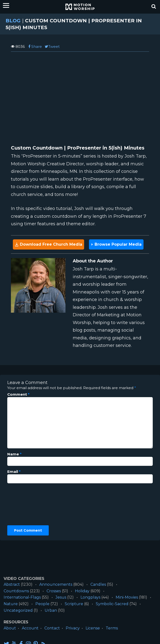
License (93, 628)
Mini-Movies (127, 597)
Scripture (74, 604)
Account (30, 628)
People (42, 604)
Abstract (12, 584)
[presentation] (27, 504)
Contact (52, 628)
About (10, 628)
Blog (13, 21)
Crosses (54, 591)
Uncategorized (18, 610)
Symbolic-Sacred (112, 604)
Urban (51, 610)
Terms (112, 628)
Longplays (90, 597)
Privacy (73, 628)
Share (35, 46)
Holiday (82, 591)
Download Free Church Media (48, 244)
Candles (98, 584)
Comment (18, 394)
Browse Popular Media (116, 244)
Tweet (52, 46)
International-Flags (22, 597)
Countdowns (16, 591)
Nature (11, 604)
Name (14, 454)
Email (14, 472)
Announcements (56, 584)
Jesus (61, 597)
